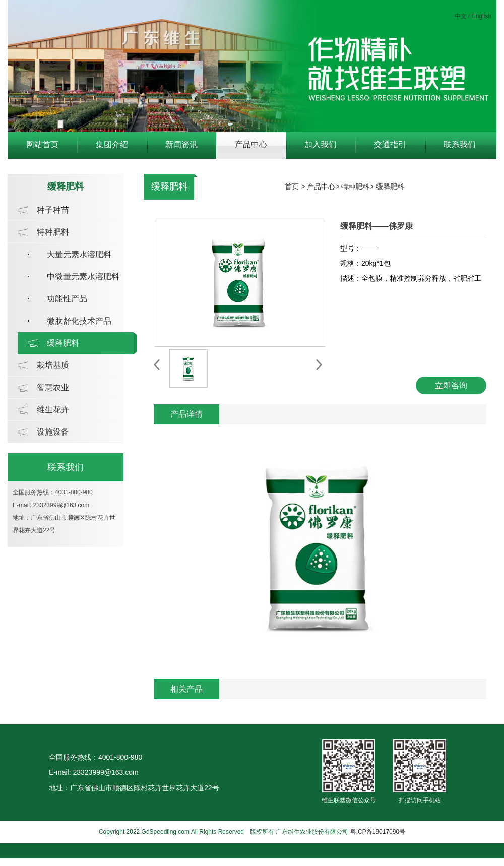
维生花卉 (53, 410)
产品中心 (251, 144)
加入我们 (321, 144)
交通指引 (390, 144)
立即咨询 (451, 385)
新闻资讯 (181, 144)
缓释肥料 (63, 343)
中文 (461, 16)
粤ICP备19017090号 (378, 832)
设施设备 (53, 432)
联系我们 (460, 144)
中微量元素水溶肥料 (83, 276)
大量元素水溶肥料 (79, 254)
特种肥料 (53, 232)
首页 (292, 187)
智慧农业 (53, 387)
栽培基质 (53, 365)
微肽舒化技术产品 (79, 321)
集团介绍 (112, 144)
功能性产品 (67, 299)
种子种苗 (53, 210)
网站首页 (42, 144)
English (482, 16)
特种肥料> (358, 187)
